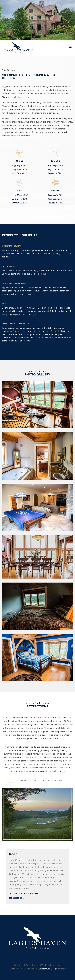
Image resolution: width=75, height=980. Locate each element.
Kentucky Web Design (47, 969)
